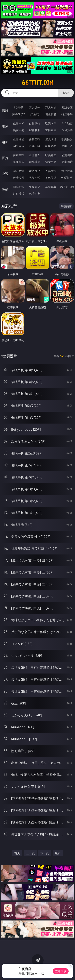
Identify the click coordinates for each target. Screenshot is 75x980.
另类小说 (35, 178)
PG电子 (18, 107)
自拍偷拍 (35, 123)
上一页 (31, 853)
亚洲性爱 (19, 139)
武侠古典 (67, 171)
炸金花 (35, 114)
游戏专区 (67, 107)
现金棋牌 (51, 114)
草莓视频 (51, 187)
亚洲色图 (35, 155)
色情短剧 (35, 194)
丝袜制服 (35, 130)
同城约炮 (19, 187)
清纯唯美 (35, 162)
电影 (5, 142)
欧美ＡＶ (51, 123)
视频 (5, 126)
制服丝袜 (19, 146)
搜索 (66, 93)
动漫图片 (67, 155)
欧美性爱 (67, 139)
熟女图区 (51, 162)
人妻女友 (51, 171)
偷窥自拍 (19, 155)
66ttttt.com (37, 83)
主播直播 (51, 130)
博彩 (5, 110)
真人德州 (35, 107)
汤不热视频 (67, 187)
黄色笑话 (51, 178)
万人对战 (51, 107)
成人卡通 (51, 139)
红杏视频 (19, 194)
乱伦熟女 (51, 146)
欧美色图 (51, 155)
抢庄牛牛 (67, 114)
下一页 (45, 853)
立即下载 (61, 971)
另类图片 (67, 162)
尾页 (58, 853)
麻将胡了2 (19, 114)
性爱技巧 (67, 178)
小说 (5, 174)
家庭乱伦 (35, 171)
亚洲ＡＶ (19, 123)
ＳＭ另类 (67, 130)
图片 (5, 158)
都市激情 (19, 171)
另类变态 (67, 146)
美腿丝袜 (19, 162)
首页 (17, 853)
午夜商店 (35, 187)
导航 (5, 190)
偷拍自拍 (35, 139)
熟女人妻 (19, 130)
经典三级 (35, 146)
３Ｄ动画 (67, 123)
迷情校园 (19, 178)
